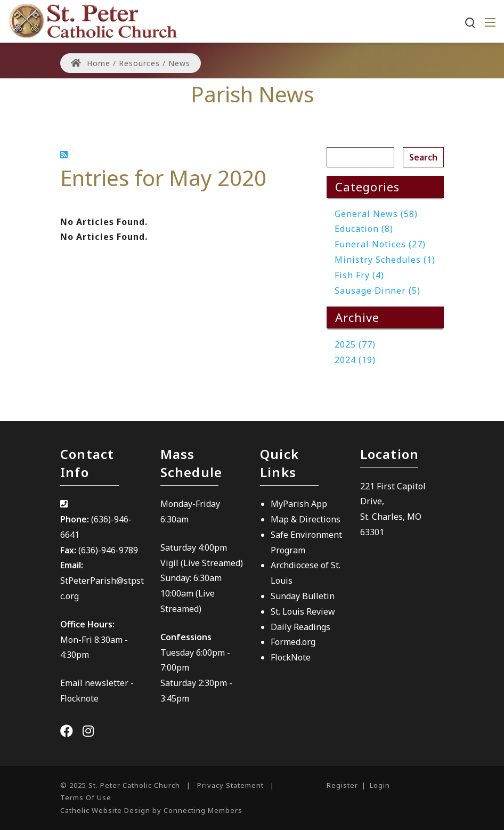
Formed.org (293, 642)
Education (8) (364, 229)
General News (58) (376, 214)
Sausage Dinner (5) (377, 291)
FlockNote (291, 657)
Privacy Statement (230, 785)
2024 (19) (355, 360)
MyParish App (299, 504)
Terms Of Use (86, 797)
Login (380, 785)
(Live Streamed (210, 563)
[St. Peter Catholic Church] (92, 20)
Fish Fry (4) (359, 275)
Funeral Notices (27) (380, 244)
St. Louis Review (303, 611)
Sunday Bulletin (303, 596)
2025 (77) (355, 344)
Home (91, 63)
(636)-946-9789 (108, 550)
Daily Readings (300, 627)
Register (342, 785)
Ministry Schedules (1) (385, 260)
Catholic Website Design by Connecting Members (151, 810)
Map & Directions (306, 519)
